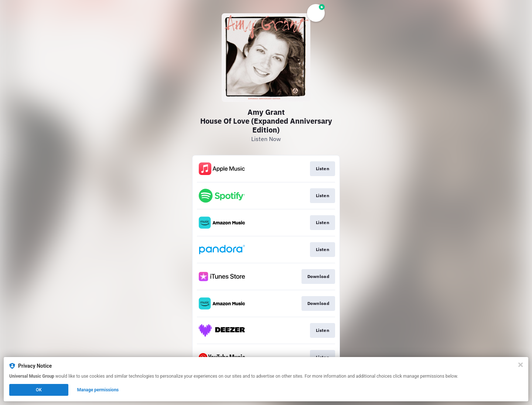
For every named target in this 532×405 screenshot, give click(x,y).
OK (39, 390)
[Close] (521, 365)
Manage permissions (98, 390)
